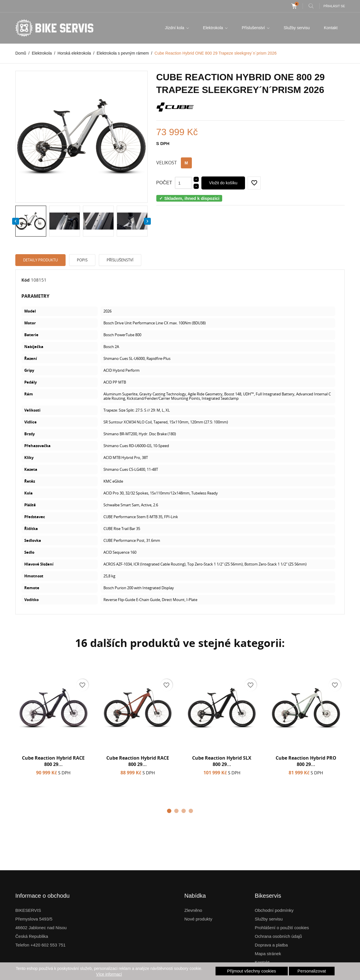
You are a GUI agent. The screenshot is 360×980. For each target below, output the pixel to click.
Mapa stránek (268, 954)
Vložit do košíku (223, 183)
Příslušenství (254, 28)
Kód (26, 280)
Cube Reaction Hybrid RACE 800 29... (53, 761)
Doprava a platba (271, 945)
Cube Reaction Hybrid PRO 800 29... (306, 761)
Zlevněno (193, 910)
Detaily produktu (40, 260)
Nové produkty (198, 919)
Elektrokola (214, 28)
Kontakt (331, 28)
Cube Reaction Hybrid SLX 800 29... (222, 761)
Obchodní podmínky (274, 910)
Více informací (109, 974)
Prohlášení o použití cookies (282, 928)
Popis (82, 260)
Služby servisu (297, 28)
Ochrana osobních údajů (278, 936)
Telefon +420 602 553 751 (40, 945)
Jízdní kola (175, 28)
